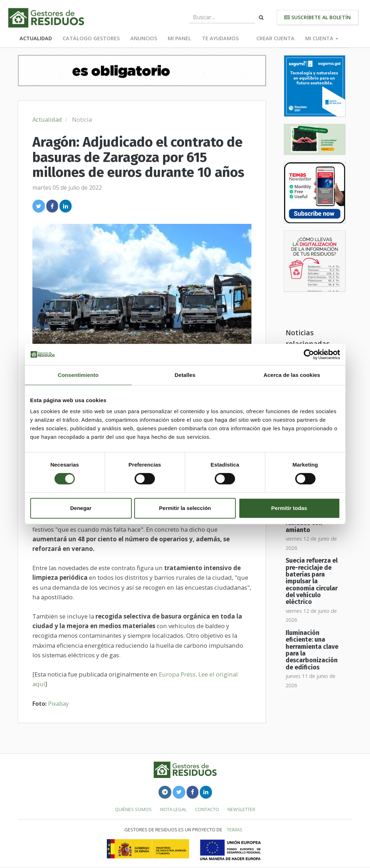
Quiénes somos (133, 809)
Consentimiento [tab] (78, 375)
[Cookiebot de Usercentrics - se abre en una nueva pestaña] (309, 354)
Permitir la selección (185, 508)
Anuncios (144, 38)
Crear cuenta (275, 38)
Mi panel (179, 38)
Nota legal (173, 809)
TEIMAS (235, 830)
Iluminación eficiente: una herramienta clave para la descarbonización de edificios (312, 650)
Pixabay (58, 704)
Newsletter (241, 809)
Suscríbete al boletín (317, 17)
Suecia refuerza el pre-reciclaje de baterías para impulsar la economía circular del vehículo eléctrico (312, 581)
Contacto (207, 809)
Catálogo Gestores (91, 38)
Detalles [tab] (185, 375)
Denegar (81, 508)
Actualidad (36, 38)
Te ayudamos (220, 38)
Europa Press (177, 674)
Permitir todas (289, 508)
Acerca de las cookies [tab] (292, 375)
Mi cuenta (322, 38)
